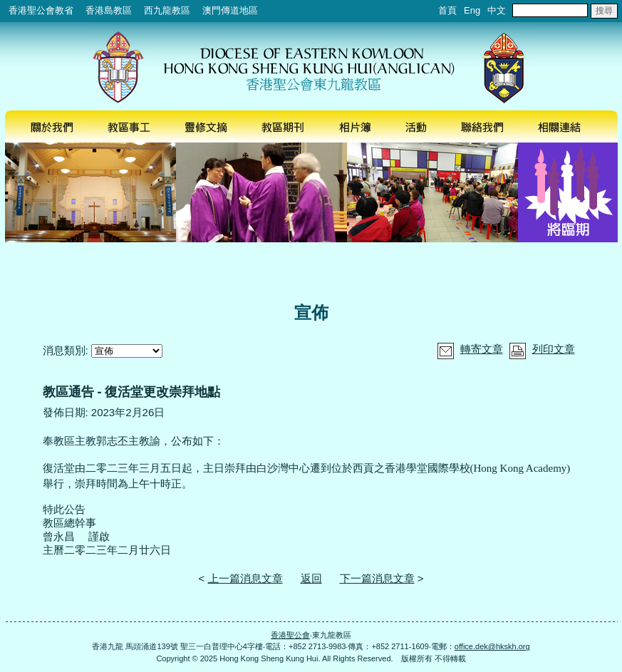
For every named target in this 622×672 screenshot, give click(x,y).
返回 (311, 578)
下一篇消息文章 (377, 578)
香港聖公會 (290, 635)
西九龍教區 (167, 10)
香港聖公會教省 (41, 10)
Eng (472, 10)
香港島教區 (109, 10)
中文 (497, 10)
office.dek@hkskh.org (492, 646)
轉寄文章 (482, 349)
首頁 (447, 10)
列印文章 (554, 349)
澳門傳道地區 (230, 10)
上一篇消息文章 (245, 578)
